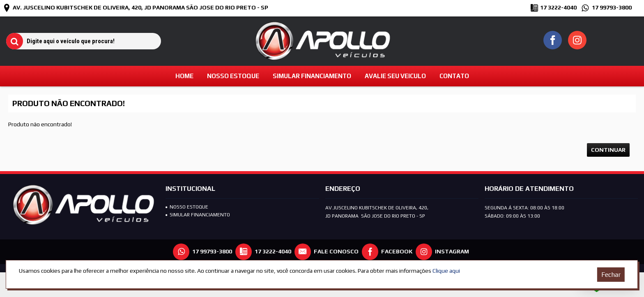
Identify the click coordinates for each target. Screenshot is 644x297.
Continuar (608, 150)
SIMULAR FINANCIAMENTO (198, 215)
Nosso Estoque (187, 207)
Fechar (611, 275)
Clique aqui (446, 271)
